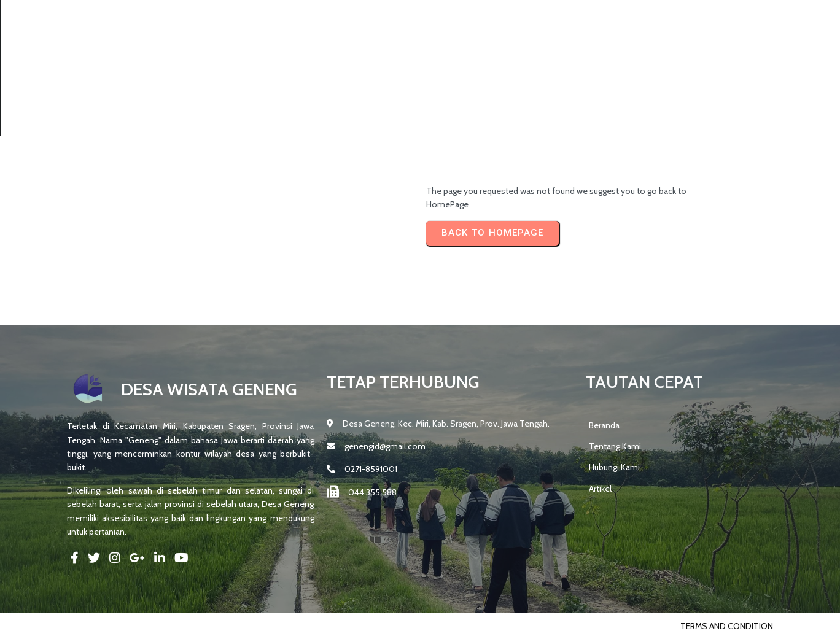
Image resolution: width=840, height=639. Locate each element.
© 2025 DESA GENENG (109, 626)
